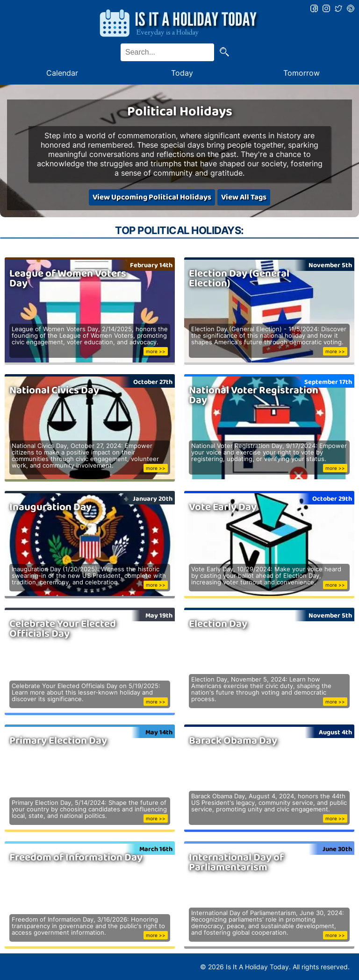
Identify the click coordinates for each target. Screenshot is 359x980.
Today (182, 73)
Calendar (62, 73)
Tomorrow (302, 73)
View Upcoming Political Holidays (152, 197)
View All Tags (244, 197)
